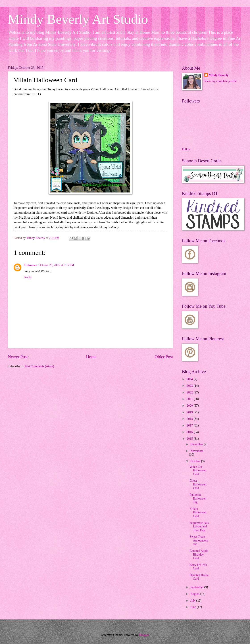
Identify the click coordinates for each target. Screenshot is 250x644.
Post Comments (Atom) (39, 366)
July (193, 601)
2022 (190, 392)
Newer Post (18, 357)
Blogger (144, 635)
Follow (186, 149)
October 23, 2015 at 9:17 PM (56, 265)
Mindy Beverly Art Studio (78, 19)
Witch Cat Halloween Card (198, 470)
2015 (190, 439)
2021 (190, 399)
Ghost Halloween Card (198, 484)
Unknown (31, 265)
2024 (190, 379)
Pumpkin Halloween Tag (198, 498)
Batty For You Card (198, 567)
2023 (190, 386)
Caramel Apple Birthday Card (199, 554)
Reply (28, 277)
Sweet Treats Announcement (199, 540)
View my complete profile (220, 81)
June (194, 607)
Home (91, 357)
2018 (190, 419)
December (197, 444)
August (195, 594)
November (197, 451)
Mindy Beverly (219, 75)
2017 (190, 425)
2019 (190, 412)
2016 (190, 432)
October (196, 461)
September (197, 587)
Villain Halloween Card (198, 512)
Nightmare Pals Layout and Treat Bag (199, 527)
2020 (190, 406)
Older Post (164, 357)
